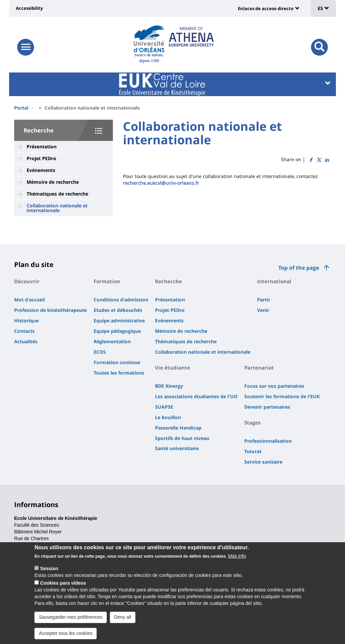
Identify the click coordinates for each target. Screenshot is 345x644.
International (274, 281)
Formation (107, 281)
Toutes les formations (119, 373)
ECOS (100, 352)
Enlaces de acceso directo (266, 8)
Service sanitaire (263, 462)
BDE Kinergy (169, 386)
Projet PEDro (41, 158)
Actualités (26, 341)
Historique (26, 320)
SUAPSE (164, 407)
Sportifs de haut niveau (182, 438)
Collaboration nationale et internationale (57, 208)
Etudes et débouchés (118, 310)
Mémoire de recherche (53, 182)
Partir (264, 300)
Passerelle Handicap (178, 428)
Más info (237, 560)
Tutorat (253, 451)
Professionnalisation (268, 441)
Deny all (123, 621)
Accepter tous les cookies (66, 637)
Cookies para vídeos (63, 587)
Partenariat (259, 368)
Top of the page (299, 268)
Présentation (42, 147)
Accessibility (29, 8)
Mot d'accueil (29, 300)
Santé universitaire (177, 448)
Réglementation (112, 341)
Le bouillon (168, 417)
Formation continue (117, 362)
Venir (263, 310)
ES (323, 8)
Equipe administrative (119, 320)
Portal (21, 108)
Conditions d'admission (121, 300)
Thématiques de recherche (57, 194)
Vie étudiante (172, 368)
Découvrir (27, 281)
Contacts (24, 331)
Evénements (41, 170)
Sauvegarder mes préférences (70, 621)
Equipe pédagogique (117, 331)
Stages (252, 422)
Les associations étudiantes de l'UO (196, 396)
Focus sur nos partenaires (274, 386)
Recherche (39, 130)
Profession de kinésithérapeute (51, 310)
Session (49, 573)
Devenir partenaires (267, 407)
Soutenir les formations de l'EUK (282, 396)
